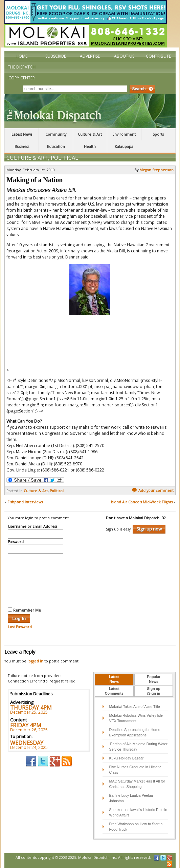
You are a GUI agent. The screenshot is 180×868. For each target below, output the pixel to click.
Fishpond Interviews (25, 502)
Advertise (90, 56)
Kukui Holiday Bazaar (127, 758)
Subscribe (56, 56)
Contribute (158, 56)
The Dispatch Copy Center (22, 72)
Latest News (22, 134)
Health (90, 147)
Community (56, 134)
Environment (124, 134)
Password (16, 542)
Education (56, 147)
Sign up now (149, 529)
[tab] (114, 679)
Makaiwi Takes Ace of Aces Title (135, 707)
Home (21, 56)
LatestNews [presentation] (114, 679)
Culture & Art (90, 134)
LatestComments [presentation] (114, 691)
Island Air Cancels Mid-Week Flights (142, 502)
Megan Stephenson (156, 170)
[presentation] (36, 579)
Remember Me (24, 610)
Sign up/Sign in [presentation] (154, 691)
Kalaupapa (124, 147)
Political (64, 158)
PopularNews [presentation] (154, 679)
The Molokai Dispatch (90, 111)
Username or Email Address (32, 527)
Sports (158, 134)
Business (22, 147)
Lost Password (20, 627)
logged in (35, 661)
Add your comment (153, 490)
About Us (124, 56)
